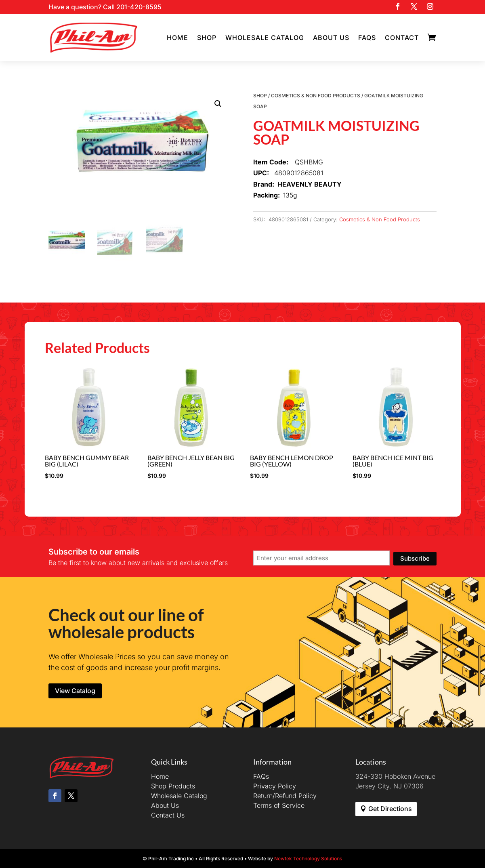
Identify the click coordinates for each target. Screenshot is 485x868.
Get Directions (390, 809)
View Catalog (75, 691)
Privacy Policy (275, 786)
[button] (218, 104)
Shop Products (173, 786)
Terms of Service (279, 805)
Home (177, 38)
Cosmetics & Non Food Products (316, 96)
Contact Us (168, 815)
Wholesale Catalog (265, 38)
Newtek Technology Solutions (308, 859)
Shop (207, 38)
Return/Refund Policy (285, 796)
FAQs (367, 38)
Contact (402, 38)
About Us (331, 38)
